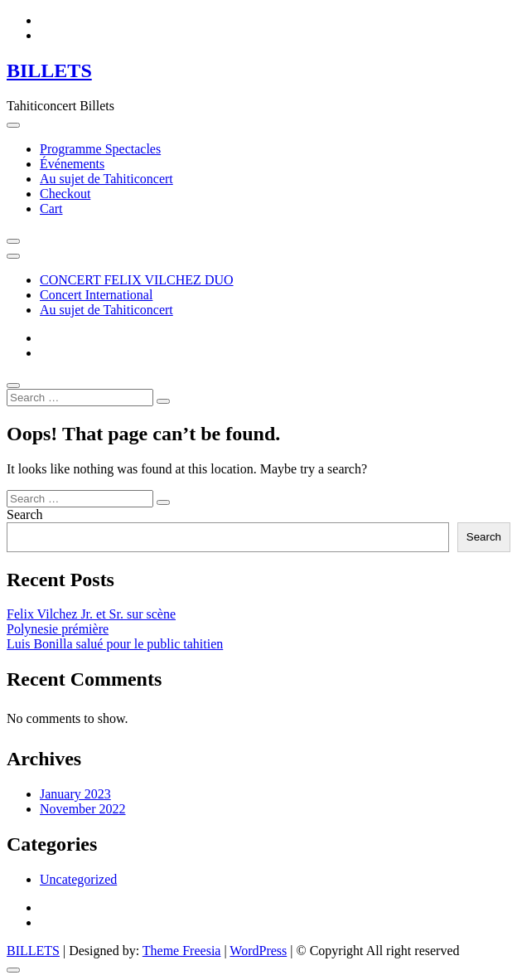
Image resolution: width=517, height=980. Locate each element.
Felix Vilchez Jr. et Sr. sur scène (91, 614)
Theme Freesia (182, 951)
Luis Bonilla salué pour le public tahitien (115, 644)
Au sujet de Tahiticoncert (106, 179)
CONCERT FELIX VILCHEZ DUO (137, 280)
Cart (51, 209)
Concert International (96, 295)
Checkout (65, 194)
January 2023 (75, 794)
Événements (72, 164)
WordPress (258, 951)
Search (25, 514)
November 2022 (83, 809)
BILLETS (49, 70)
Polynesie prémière (58, 629)
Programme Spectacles (100, 149)
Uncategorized (78, 879)
